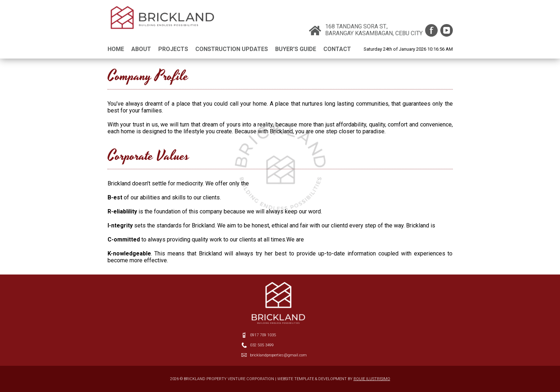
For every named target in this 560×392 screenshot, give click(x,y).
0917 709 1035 (263, 335)
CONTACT (337, 49)
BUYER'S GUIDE (296, 49)
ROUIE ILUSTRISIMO (372, 379)
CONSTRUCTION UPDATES (232, 49)
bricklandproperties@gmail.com (278, 355)
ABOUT (141, 49)
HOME (116, 49)
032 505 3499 (262, 345)
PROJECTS (173, 49)
